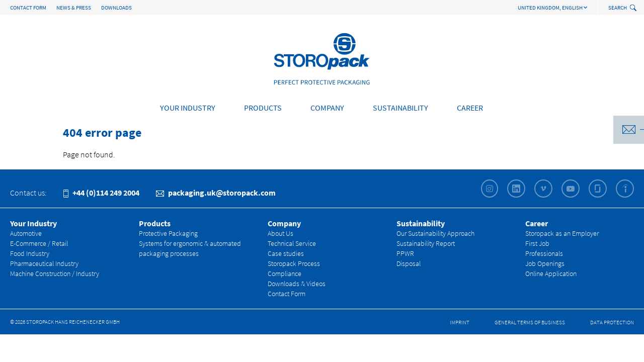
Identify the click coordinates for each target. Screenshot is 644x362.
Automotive (26, 233)
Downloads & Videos (297, 284)
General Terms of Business (530, 322)
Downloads (116, 8)
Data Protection (612, 322)
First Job (537, 243)
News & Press (74, 8)
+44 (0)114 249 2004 (101, 193)
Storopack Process (294, 263)
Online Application (551, 274)
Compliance (285, 274)
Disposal (409, 263)
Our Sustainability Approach (435, 233)
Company (327, 108)
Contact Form (28, 8)
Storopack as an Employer (562, 233)
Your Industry (188, 108)
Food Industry (30, 253)
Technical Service (292, 243)
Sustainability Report (426, 243)
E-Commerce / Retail (39, 243)
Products (263, 108)
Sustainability (400, 108)
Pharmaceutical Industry (44, 263)
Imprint (460, 322)
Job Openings (545, 263)
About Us (280, 233)
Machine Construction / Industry (55, 274)
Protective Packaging (168, 233)
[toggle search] (634, 8)
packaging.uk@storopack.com (216, 193)
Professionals (544, 253)
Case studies (286, 253)
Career (470, 108)
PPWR (405, 253)
